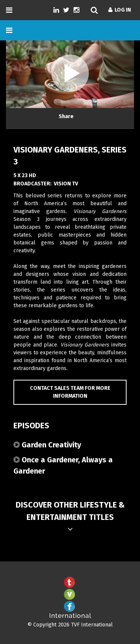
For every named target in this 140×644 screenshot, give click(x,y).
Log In (120, 10)
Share (66, 116)
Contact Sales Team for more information (70, 392)
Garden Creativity (47, 445)
